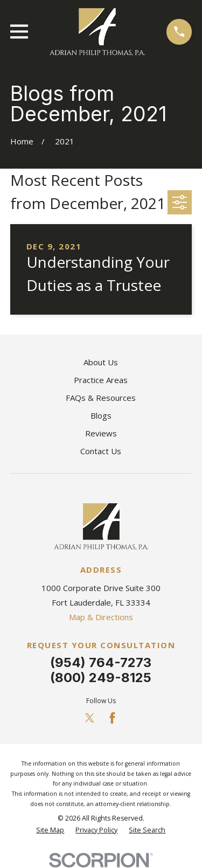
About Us (101, 362)
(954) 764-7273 (101, 662)
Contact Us (101, 451)
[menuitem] (50, 831)
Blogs (101, 415)
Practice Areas (101, 380)
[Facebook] (112, 718)
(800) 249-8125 (101, 678)
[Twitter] (90, 718)
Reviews (101, 433)
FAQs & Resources (101, 398)
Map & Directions (101, 617)
